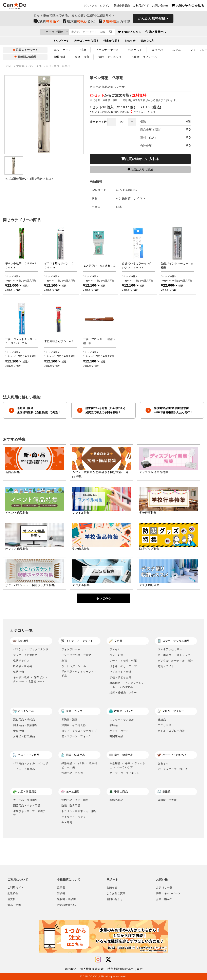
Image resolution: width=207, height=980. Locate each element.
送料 (47, 23)
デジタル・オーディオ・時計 (175, 661)
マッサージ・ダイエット (124, 773)
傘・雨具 (67, 822)
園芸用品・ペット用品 (27, 806)
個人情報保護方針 (92, 969)
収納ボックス (21, 661)
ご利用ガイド (141, 6)
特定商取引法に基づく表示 (125, 969)
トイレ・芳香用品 (24, 769)
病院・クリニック (110, 57)
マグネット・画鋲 (120, 672)
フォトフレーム (71, 649)
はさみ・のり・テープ (123, 666)
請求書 (61, 893)
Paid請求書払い (67, 905)
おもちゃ (163, 763)
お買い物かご (164, 899)
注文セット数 (113, 122)
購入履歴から (179, 32)
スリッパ (157, 50)
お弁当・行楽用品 (24, 736)
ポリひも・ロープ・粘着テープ (31, 813)
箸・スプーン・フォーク (76, 736)
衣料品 (114, 725)
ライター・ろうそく (74, 817)
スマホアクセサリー (170, 649)
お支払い (13, 899)
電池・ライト (166, 666)
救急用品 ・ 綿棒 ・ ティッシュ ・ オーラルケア (127, 765)
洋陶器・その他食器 (74, 725)
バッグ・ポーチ (119, 731)
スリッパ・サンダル (122, 720)
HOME (9, 66)
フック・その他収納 (25, 655)
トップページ (61, 42)
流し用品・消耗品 (24, 720)
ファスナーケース (107, 50)
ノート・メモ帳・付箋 (123, 661)
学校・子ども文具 (120, 677)
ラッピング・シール (74, 666)
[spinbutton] (122, 122)
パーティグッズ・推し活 (173, 769)
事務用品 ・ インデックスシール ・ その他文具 (127, 685)
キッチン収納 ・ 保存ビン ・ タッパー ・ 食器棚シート (31, 679)
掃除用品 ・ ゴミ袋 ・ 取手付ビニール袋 (79, 765)
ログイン (105, 6)
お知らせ (130, 42)
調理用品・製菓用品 (25, 725)
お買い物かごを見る (188, 6)
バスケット (135, 50)
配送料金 (13, 893)
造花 (64, 661)
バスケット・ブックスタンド (31, 649)
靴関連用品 (116, 736)
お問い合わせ (160, 6)
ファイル (115, 649)
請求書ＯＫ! (79, 23)
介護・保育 (82, 57)
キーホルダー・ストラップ (174, 655)
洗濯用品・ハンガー (74, 773)
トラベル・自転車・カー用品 (79, 811)
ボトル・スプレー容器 (171, 731)
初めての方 (147, 42)
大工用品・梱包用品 (25, 800)
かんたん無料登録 (152, 20)
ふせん (177, 50)
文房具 (21, 66)
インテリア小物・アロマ (76, 655)
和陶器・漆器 (70, 720)
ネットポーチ (63, 50)
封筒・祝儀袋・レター (123, 693)
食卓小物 (19, 731)
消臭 (83, 50)
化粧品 (162, 720)
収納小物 (19, 672)
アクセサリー (166, 725)
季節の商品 (116, 800)
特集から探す (112, 42)
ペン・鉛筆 (36, 66)
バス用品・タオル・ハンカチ (31, 763)
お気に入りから (153, 32)
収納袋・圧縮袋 (23, 666)
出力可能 (115, 23)
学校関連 (60, 57)
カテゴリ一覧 (164, 888)
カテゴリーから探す (86, 42)
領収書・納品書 (67, 899)
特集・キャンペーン (168, 893)
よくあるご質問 (116, 893)
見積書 (61, 888)
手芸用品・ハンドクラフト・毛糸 (79, 674)
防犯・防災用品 (71, 806)
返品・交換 (14, 905)
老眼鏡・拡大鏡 (167, 800)
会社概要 (70, 969)
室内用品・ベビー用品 (75, 800)
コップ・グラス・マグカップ (79, 731)
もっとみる (104, 598)
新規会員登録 (122, 6)
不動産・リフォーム (144, 57)
